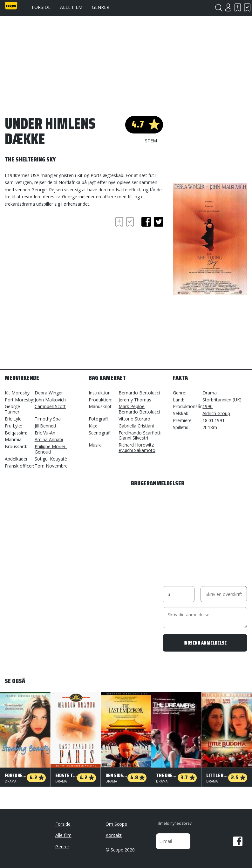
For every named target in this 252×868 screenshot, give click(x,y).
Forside (41, 7)
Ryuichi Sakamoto (137, 450)
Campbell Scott (50, 406)
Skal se (238, 7)
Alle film (71, 7)
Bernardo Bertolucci (139, 393)
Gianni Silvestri (133, 438)
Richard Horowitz (136, 445)
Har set (247, 7)
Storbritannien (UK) (222, 400)
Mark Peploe (132, 406)
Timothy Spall (49, 419)
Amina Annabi (49, 439)
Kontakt (114, 835)
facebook (146, 222)
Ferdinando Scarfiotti (140, 433)
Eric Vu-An (45, 433)
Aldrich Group (216, 413)
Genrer (101, 7)
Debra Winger (49, 393)
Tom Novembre (51, 466)
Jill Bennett (46, 426)
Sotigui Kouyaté (51, 459)
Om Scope (116, 824)
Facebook (238, 841)
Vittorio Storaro (134, 419)
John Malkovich (50, 400)
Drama (210, 393)
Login (228, 7)
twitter (159, 222)
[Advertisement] (56, 252)
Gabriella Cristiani (136, 426)
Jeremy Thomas (135, 400)
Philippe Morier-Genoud (51, 449)
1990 (208, 406)
